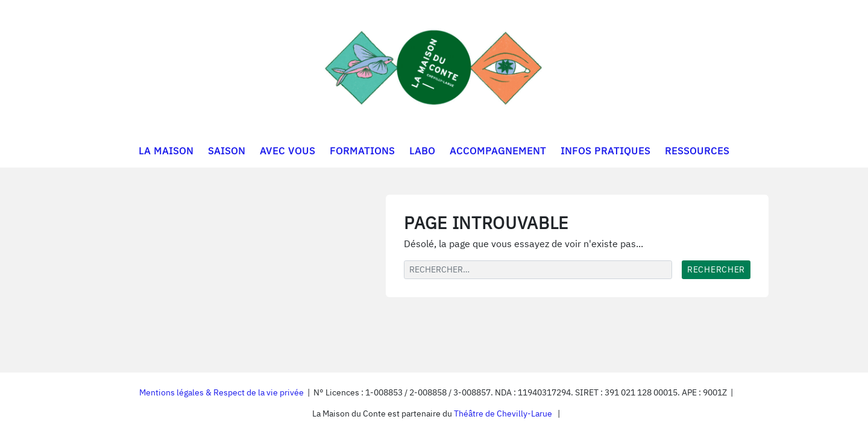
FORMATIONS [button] (362, 151)
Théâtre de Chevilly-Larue (503, 414)
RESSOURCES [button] (697, 151)
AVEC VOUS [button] (288, 151)
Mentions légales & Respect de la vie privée (222, 392)
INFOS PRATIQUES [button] (605, 151)
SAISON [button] (227, 151)
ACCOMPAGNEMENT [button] (498, 151)
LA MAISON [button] (166, 151)
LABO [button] (422, 151)
